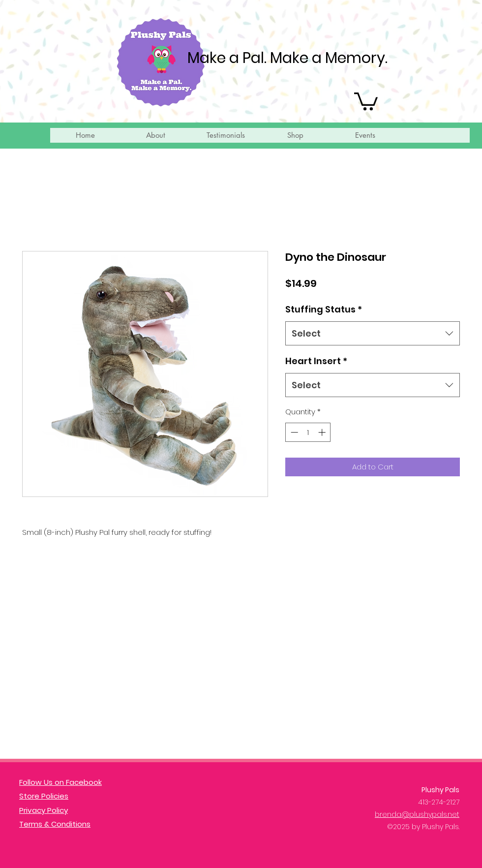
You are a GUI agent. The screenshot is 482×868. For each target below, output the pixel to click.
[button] (366, 100)
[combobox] (373, 334)
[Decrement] (293, 432)
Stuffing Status (324, 309)
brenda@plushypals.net (417, 814)
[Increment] (323, 432)
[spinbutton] (308, 432)
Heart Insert (316, 361)
